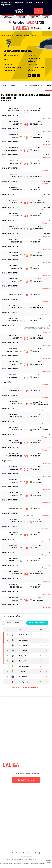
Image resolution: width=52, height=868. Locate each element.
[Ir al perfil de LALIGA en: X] (29, 75)
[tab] (14, 623)
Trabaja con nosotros (42, 853)
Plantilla (16, 86)
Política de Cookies (38, 863)
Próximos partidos (34, 86)
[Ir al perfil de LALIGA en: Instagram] (38, 75)
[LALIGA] (21, 28)
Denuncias (6, 853)
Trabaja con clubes (26, 857)
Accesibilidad (34, 860)
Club (4, 86)
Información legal (6, 863)
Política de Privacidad (22, 863)
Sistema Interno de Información (17, 860)
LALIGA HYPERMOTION (37, 623)
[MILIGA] (49, 28)
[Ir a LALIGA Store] (26, 22)
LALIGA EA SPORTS (14, 623)
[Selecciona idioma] (38, 28)
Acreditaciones (28, 853)
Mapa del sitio (16, 853)
